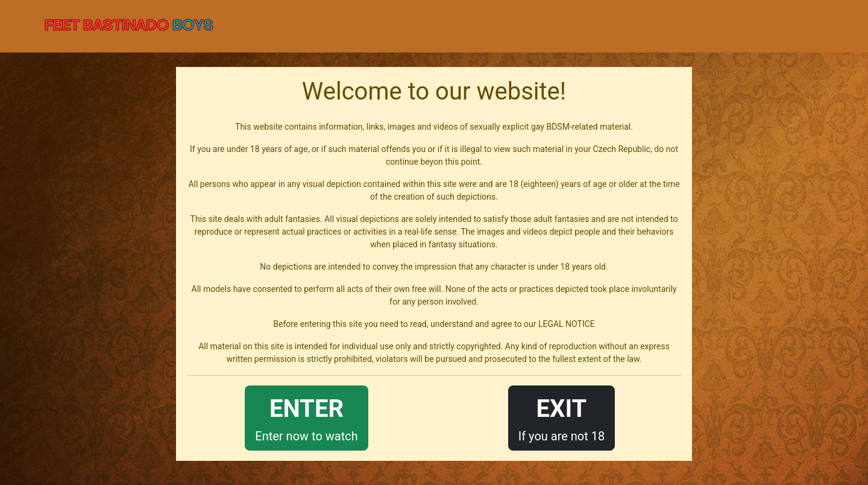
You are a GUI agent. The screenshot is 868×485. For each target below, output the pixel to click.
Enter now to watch (306, 417)
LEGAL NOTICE (567, 324)
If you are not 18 (562, 417)
